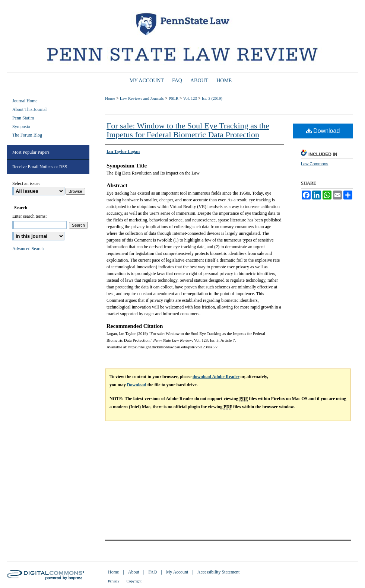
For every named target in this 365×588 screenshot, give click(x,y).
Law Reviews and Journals (142, 98)
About (134, 572)
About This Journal (29, 109)
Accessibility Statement (219, 572)
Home (110, 98)
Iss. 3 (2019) (212, 98)
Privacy (114, 581)
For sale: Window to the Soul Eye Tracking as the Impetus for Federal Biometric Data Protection (188, 130)
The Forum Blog (27, 135)
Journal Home (25, 101)
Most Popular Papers (31, 152)
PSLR (174, 98)
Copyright (134, 581)
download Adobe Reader (216, 377)
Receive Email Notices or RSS (40, 167)
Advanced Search (28, 249)
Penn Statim (23, 118)
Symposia (21, 127)
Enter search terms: (30, 216)
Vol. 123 (190, 98)
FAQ (153, 572)
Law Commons (315, 164)
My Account (177, 572)
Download (323, 131)
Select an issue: (26, 183)
